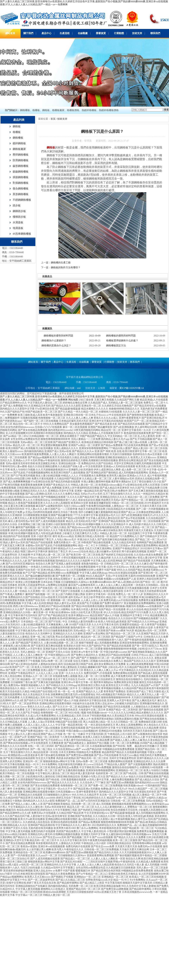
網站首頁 (10, 33)
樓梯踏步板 (19, 217)
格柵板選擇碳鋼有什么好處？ (122, 341)
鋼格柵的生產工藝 (61, 263)
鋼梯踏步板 (19, 211)
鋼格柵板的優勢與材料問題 (58, 336)
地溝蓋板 (18, 228)
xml (79, 388)
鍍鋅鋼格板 (19, 143)
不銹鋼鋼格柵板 (22, 200)
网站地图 (73, 400)
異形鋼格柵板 (21, 194)
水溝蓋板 (18, 222)
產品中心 (46, 33)
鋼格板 (17, 126)
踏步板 (17, 205)
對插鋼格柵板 (21, 183)
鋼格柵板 (18, 138)
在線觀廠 (83, 33)
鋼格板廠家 (19, 149)
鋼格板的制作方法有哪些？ (66, 268)
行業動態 (119, 33)
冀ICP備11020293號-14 (132, 388)
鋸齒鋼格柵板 (21, 172)
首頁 (53, 119)
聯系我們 (155, 33)
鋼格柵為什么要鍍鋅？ (54, 341)
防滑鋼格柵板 (21, 160)
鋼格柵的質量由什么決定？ (56, 346)
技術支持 (137, 33)
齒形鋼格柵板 (21, 166)
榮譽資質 (101, 33)
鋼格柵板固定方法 (116, 346)
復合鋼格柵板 (21, 189)
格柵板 (17, 132)
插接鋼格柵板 (21, 177)
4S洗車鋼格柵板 (22, 234)
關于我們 (28, 33)
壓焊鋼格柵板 (21, 155)
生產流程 (65, 33)
